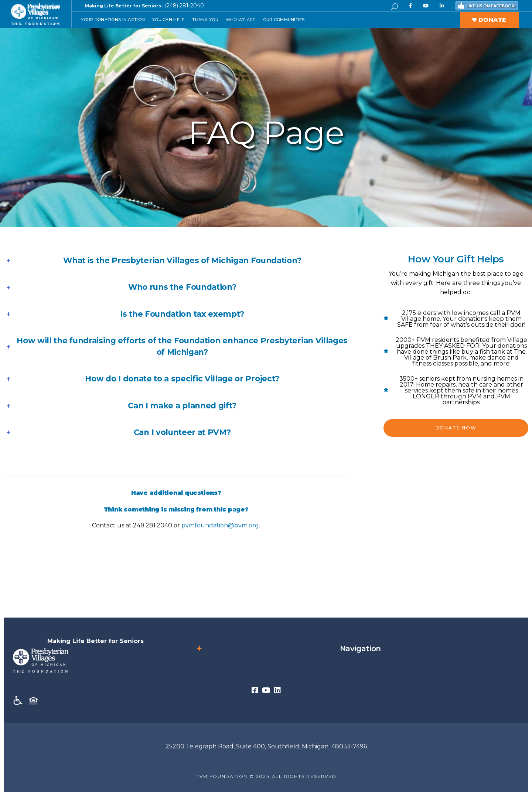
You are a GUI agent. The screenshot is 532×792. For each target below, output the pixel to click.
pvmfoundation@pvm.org (220, 525)
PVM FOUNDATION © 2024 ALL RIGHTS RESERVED (266, 776)
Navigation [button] (288, 649)
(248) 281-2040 (184, 6)
